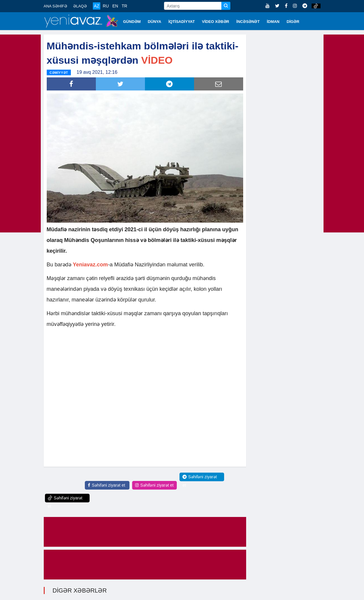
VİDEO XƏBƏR (216, 22)
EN (115, 6)
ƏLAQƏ (80, 6)
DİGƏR (293, 22)
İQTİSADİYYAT (182, 22)
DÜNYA (155, 22)
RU (106, 6)
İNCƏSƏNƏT (248, 22)
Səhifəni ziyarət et (106, 485)
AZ (97, 6)
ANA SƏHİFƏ (56, 6)
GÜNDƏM (132, 22)
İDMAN (273, 22)
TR (125, 6)
